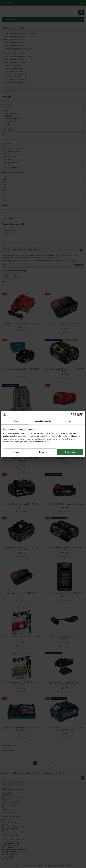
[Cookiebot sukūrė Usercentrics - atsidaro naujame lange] (73, 414)
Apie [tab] (71, 421)
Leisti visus (70, 452)
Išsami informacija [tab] (43, 421)
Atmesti (16, 452)
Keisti (43, 452)
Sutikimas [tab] (15, 421)
